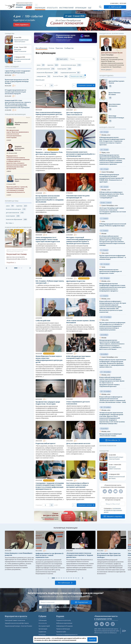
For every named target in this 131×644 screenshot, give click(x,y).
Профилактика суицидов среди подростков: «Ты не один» (48, 403)
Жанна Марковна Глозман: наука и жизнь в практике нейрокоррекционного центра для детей (49, 359)
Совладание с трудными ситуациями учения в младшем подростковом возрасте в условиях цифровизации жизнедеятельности (50, 486)
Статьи (51, 48)
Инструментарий (66, 8)
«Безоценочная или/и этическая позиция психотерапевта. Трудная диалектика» (80, 555)
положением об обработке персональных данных (113, 510)
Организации (81, 8)
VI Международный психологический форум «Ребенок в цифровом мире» (113, 225)
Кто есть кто (52, 8)
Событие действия (43, 321)
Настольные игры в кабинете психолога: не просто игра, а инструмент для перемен (78, 485)
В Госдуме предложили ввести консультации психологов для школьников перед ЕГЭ (15, 92)
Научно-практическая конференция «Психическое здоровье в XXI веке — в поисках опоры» (113, 257)
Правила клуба (61, 632)
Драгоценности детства (76, 281)
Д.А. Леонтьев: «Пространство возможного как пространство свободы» (109, 555)
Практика (59, 48)
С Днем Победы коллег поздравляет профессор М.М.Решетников (18, 72)
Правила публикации (63, 629)
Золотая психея (53, 149)
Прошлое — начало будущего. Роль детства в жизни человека (49, 153)
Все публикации (42, 48)
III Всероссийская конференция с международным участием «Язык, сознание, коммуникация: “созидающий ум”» (112, 195)
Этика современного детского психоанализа (78, 403)
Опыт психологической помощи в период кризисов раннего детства (49, 113)
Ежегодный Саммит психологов (15, 620)
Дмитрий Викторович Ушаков (116, 82)
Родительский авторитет (46, 443)
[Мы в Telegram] (105, 491)
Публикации (40, 8)
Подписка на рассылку (64, 620)
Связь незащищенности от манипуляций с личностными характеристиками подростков (48, 239)
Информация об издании (64, 626)
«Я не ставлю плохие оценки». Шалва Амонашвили (81, 322)
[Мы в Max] (121, 491)
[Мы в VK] (110, 491)
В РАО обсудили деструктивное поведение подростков (78, 357)
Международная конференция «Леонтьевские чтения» (111, 435)
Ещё (90, 8)
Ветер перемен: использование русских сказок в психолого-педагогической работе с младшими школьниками (50, 199)
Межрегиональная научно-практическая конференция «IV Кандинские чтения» (111, 271)
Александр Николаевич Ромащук (116, 117)
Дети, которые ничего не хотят (78, 443)
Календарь (42, 634)
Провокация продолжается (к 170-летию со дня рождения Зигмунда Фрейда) (17, 81)
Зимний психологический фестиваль (17, 623)
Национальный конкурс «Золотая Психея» (18, 626)
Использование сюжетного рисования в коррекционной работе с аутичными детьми (81, 154)
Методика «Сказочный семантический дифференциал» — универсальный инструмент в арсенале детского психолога (80, 240)
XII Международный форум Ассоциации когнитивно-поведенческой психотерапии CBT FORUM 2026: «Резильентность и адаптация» (112, 178)
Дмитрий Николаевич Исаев (112, 53)
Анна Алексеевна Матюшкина (115, 105)
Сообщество (69, 48)
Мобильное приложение (64, 623)
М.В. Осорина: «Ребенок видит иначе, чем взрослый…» (50, 282)
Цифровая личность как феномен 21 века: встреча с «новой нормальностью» (50, 555)
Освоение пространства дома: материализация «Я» (78, 197)
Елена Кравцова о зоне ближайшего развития (19, 554)
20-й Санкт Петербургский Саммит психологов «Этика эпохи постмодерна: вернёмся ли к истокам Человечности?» (113, 211)
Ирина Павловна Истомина (114, 93)
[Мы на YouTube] (115, 491)
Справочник (42, 632)
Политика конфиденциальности (67, 634)
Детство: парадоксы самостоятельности (74, 114)
